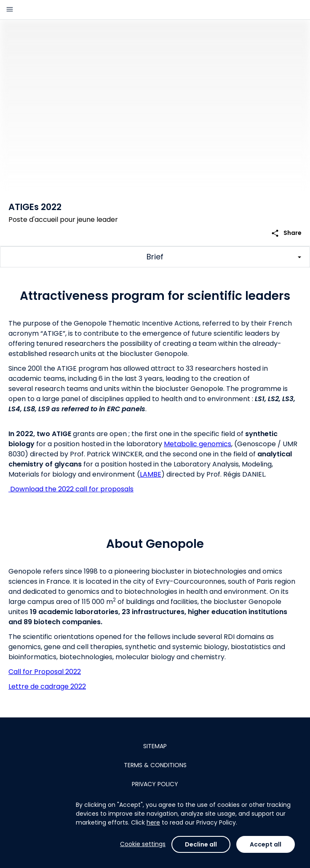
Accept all (266, 844)
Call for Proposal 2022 (45, 672)
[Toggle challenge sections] (155, 257)
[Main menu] (10, 10)
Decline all (201, 844)
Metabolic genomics (198, 444)
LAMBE (151, 474)
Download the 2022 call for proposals (71, 489)
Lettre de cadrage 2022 (47, 686)
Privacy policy (155, 784)
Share (286, 233)
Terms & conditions (155, 765)
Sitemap (155, 746)
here (153, 822)
